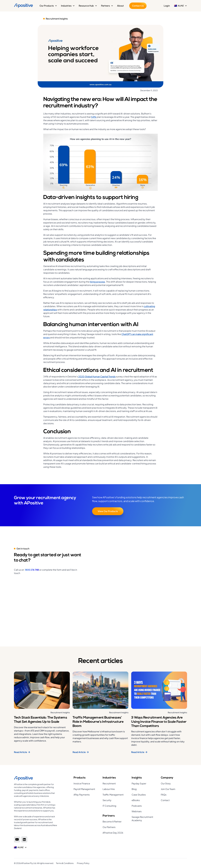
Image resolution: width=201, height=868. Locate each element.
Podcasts (137, 806)
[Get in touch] (139, 586)
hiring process (97, 282)
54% (94, 117)
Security (107, 800)
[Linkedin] (24, 839)
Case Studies (139, 795)
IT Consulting (109, 806)
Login (167, 6)
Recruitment (109, 783)
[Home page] (36, 778)
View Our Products (108, 511)
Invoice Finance (82, 783)
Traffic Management (113, 795)
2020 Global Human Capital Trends (97, 376)
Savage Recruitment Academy (142, 819)
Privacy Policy (83, 863)
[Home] (24, 6)
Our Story (166, 783)
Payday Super (139, 783)
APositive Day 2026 (113, 833)
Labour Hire (109, 789)
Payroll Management (84, 789)
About (120, 6)
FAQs (164, 795)
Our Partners (109, 827)
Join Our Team (168, 789)
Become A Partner (112, 822)
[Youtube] (17, 839)
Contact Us (138, 6)
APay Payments (82, 795)
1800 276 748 (32, 570)
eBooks (136, 800)
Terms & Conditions (65, 863)
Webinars (137, 811)
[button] (48, 6)
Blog (134, 789)
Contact (165, 800)
